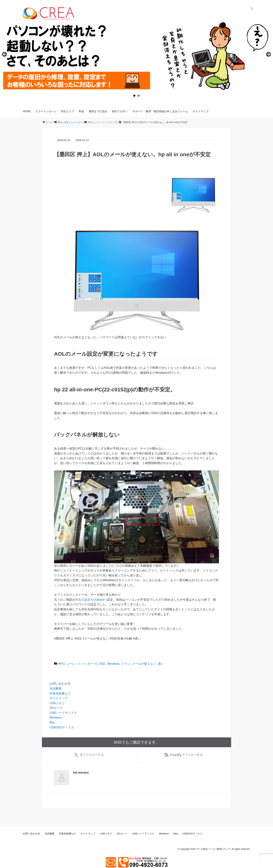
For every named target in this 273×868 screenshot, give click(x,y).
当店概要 (56, 689)
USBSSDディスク (62, 727)
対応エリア (68, 111)
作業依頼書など (60, 693)
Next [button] (268, 55)
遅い (161, 664)
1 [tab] (134, 96)
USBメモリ (57, 703)
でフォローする (89, 755)
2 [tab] (139, 96)
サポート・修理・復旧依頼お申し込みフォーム (160, 111)
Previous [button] (5, 55)
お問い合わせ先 (60, 684)
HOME (27, 111)
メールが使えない (144, 664)
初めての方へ (120, 111)
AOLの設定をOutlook (90, 600)
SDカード (56, 708)
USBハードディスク (63, 713)
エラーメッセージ (46, 111)
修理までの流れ (98, 111)
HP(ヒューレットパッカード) (78, 664)
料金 (82, 111)
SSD (102, 664)
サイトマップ (201, 111)
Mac (52, 722)
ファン (126, 664)
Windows (113, 664)
